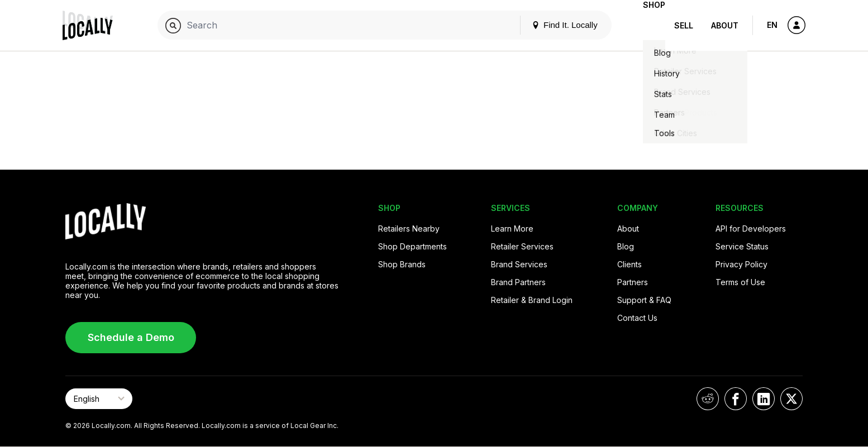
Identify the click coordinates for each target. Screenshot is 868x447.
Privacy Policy (741, 264)
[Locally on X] (791, 399)
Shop (645, 25)
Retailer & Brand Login (532, 300)
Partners (633, 282)
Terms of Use (740, 282)
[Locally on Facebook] (736, 399)
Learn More (512, 229)
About (725, 25)
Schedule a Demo (131, 337)
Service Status (742, 246)
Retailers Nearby (409, 229)
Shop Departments (412, 246)
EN (772, 25)
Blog (626, 246)
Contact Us (637, 318)
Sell (684, 25)
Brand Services (519, 264)
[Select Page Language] (99, 399)
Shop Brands (402, 264)
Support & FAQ (644, 300)
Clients (629, 264)
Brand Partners (518, 282)
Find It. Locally (547, 25)
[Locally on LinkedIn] (764, 399)
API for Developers (751, 229)
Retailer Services (522, 246)
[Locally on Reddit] (708, 399)
